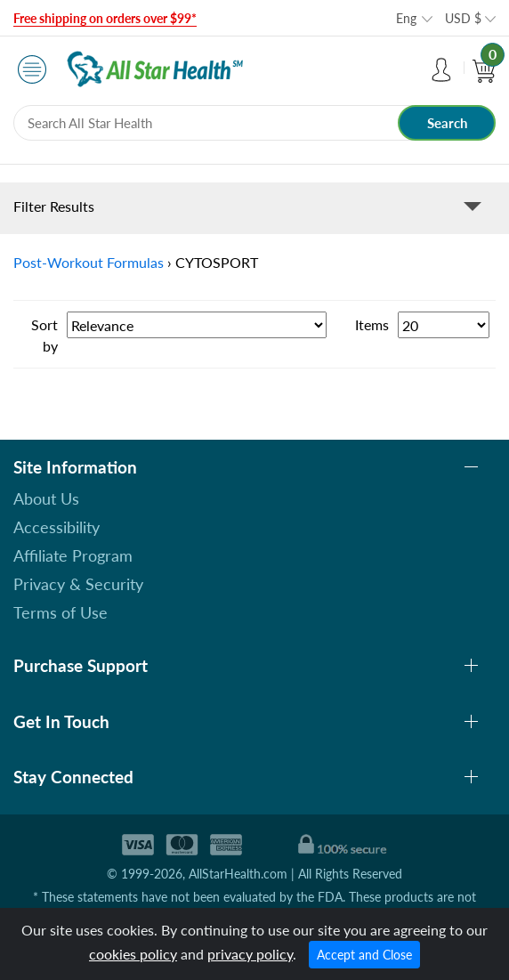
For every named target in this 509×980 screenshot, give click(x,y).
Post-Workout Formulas (89, 262)
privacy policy (250, 954)
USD (463, 18)
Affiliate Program (73, 555)
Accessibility (57, 527)
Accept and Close (364, 955)
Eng (406, 18)
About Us (46, 498)
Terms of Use (61, 612)
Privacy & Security (78, 584)
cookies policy (133, 954)
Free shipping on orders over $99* (105, 18)
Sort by (44, 335)
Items (372, 324)
